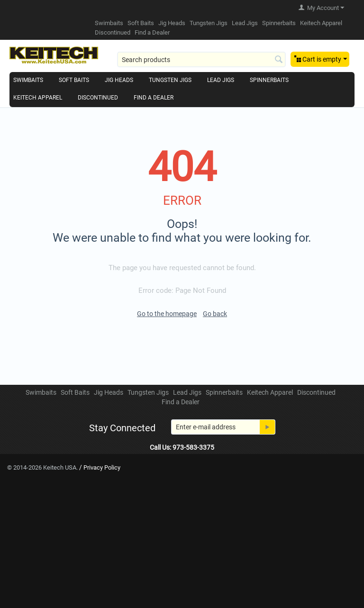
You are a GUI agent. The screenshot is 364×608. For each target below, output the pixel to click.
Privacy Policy (102, 467)
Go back (215, 314)
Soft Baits (141, 23)
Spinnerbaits (279, 23)
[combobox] (201, 59)
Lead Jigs (245, 23)
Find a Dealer (152, 32)
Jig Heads (172, 23)
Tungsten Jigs (209, 23)
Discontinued (113, 32)
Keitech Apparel (321, 23)
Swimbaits (109, 23)
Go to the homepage (167, 314)
